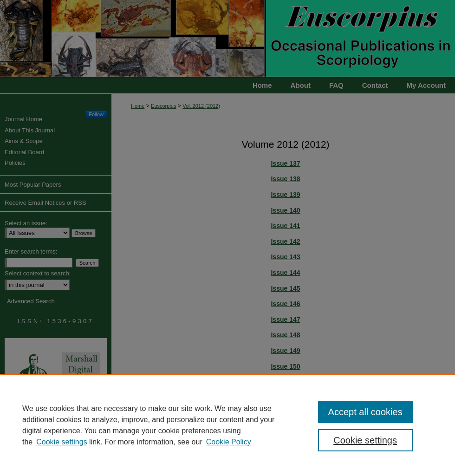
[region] (227, 425)
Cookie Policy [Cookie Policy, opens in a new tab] (229, 442)
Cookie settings (62, 442)
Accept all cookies (365, 412)
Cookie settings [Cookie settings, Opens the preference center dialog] (365, 440)
